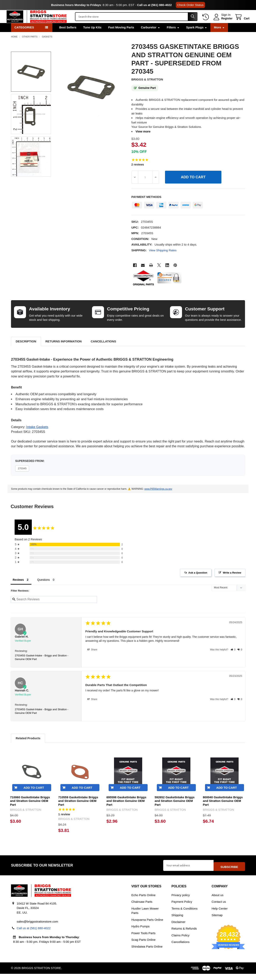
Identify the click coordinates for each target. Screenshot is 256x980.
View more (143, 140)
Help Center (220, 915)
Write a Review (232, 581)
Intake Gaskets (37, 435)
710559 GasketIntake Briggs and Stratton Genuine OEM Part (78, 809)
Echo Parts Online (143, 901)
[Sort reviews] (228, 596)
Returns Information (63, 350)
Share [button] (92, 658)
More (219, 36)
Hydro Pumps (140, 932)
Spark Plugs (197, 36)
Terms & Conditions (184, 915)
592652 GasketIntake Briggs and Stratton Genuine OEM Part (174, 809)
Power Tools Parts (143, 939)
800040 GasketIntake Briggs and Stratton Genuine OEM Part (223, 809)
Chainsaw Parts (142, 908)
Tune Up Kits (92, 36)
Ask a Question (198, 581)
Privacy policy (181, 901)
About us (217, 901)
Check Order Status (190, 5)
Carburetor (150, 36)
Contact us (219, 908)
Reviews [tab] (18, 588)
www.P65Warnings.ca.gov (158, 497)
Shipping (177, 921)
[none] (91, 96)
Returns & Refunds (184, 935)
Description (26, 350)
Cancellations (103, 350)
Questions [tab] (43, 588)
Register (222, 23)
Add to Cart (34, 796)
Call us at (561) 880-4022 (154, 5)
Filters (173, 36)
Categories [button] (24, 36)
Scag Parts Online (143, 946)
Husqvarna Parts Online (147, 926)
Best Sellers (68, 36)
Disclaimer (178, 928)
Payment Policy (182, 908)
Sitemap (217, 921)
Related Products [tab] (28, 747)
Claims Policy (180, 941)
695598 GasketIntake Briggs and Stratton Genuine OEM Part (126, 809)
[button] (233, 658)
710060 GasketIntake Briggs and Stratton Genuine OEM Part (30, 809)
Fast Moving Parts (121, 36)
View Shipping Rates (163, 259)
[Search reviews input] (54, 608)
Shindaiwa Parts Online (147, 953)
